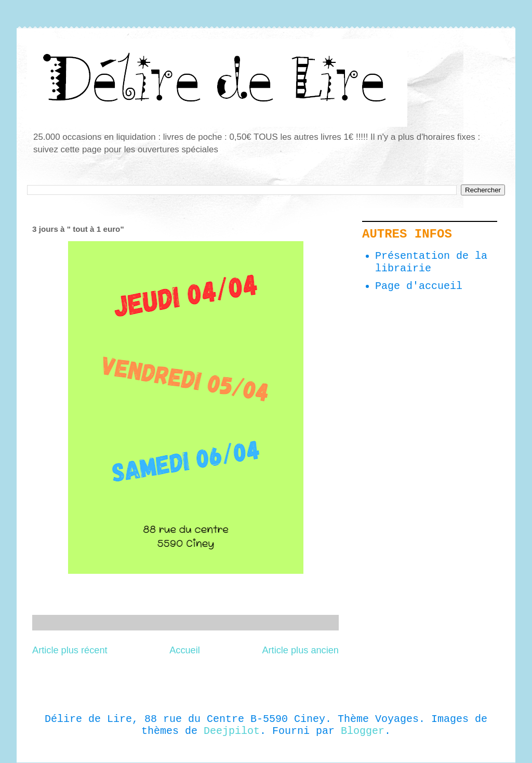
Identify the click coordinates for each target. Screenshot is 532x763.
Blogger (363, 731)
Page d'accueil (419, 286)
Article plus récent (70, 650)
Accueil (185, 650)
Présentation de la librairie (431, 262)
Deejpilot (232, 731)
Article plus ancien (300, 650)
